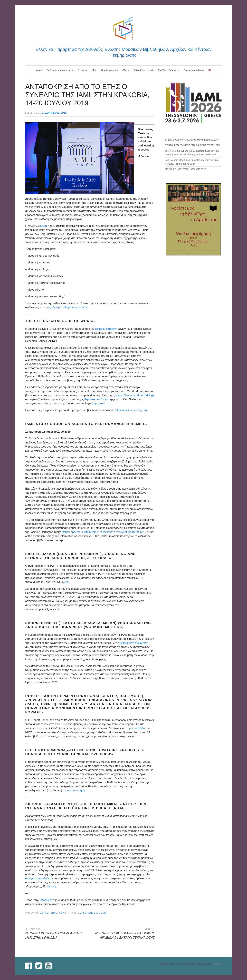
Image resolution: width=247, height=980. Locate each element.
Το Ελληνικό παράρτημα (59, 70)
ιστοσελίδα (138, 728)
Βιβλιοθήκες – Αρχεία (144, 70)
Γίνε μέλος (83, 70)
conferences (87, 913)
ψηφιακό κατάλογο (106, 329)
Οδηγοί (126, 70)
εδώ (67, 582)
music (103, 913)
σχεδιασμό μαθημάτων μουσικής (68, 307)
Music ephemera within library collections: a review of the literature (103, 532)
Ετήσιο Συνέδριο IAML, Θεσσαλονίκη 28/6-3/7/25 (191, 140)
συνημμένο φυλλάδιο (38, 878)
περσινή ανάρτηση (74, 790)
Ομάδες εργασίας (110, 70)
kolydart (217, 964)
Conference (49, 913)
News (63, 913)
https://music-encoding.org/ (131, 410)
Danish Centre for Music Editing (134, 395)
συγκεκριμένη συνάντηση (133, 643)
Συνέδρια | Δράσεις (168, 70)
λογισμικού (99, 403)
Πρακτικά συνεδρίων (194, 70)
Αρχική (40, 70)
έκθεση (43, 226)
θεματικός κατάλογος (97, 399)
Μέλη (94, 70)
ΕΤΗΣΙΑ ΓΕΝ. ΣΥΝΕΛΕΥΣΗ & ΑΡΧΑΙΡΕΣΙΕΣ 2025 (192, 145)
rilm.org (51, 887)
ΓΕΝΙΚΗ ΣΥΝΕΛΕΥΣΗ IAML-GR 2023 (185, 169)
